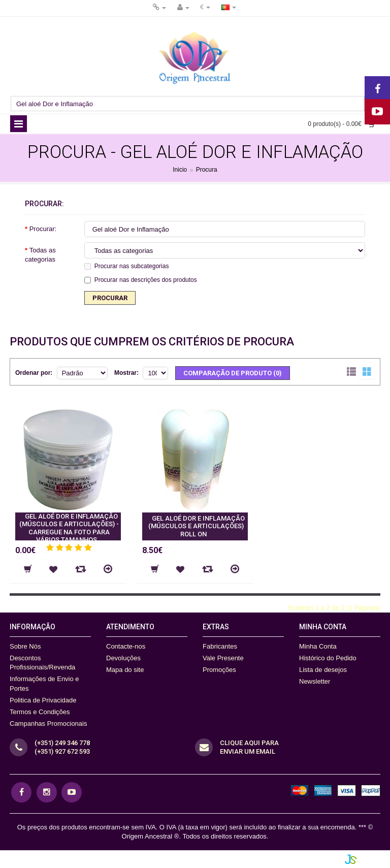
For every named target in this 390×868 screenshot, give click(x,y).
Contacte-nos (126, 646)
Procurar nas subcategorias (127, 266)
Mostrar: (126, 373)
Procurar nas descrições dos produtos (141, 280)
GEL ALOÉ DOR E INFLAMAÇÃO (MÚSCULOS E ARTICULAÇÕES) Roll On (197, 526)
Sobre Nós (25, 646)
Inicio (180, 170)
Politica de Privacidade (43, 700)
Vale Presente (223, 658)
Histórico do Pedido (328, 658)
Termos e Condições (40, 712)
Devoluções (123, 658)
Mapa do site (125, 670)
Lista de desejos (323, 670)
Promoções (219, 670)
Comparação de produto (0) (233, 373)
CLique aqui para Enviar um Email (249, 747)
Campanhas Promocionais (48, 724)
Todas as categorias (40, 255)
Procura (207, 170)
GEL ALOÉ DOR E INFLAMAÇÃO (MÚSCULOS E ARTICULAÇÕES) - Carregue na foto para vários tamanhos (69, 528)
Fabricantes (220, 646)
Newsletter (315, 681)
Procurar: (43, 229)
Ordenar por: (34, 373)
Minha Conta (318, 646)
